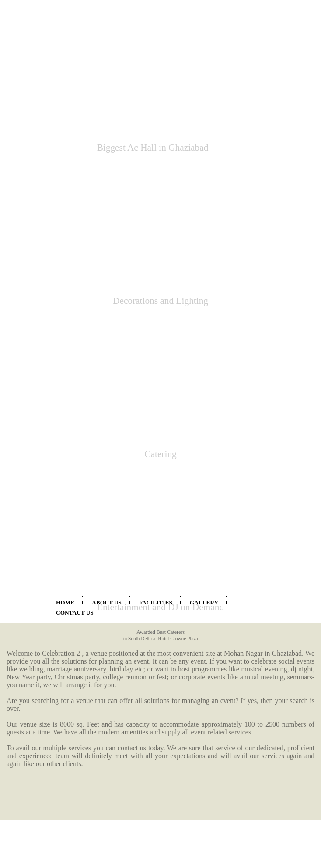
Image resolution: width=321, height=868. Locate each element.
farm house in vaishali (28, 716)
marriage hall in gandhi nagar (35, 812)
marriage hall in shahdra (30, 755)
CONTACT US (75, 153)
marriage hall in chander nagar (36, 747)
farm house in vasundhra (30, 724)
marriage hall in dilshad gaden (36, 804)
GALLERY (204, 143)
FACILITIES (156, 143)
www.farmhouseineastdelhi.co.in (161, 837)
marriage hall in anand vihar (188, 716)
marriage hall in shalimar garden (38, 788)
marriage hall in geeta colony (35, 780)
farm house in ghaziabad (30, 739)
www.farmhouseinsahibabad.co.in (100, 837)
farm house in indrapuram (31, 731)
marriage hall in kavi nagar (33, 796)
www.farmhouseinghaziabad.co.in (38, 837)
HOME (65, 143)
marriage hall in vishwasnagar (35, 772)
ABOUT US (107, 143)
